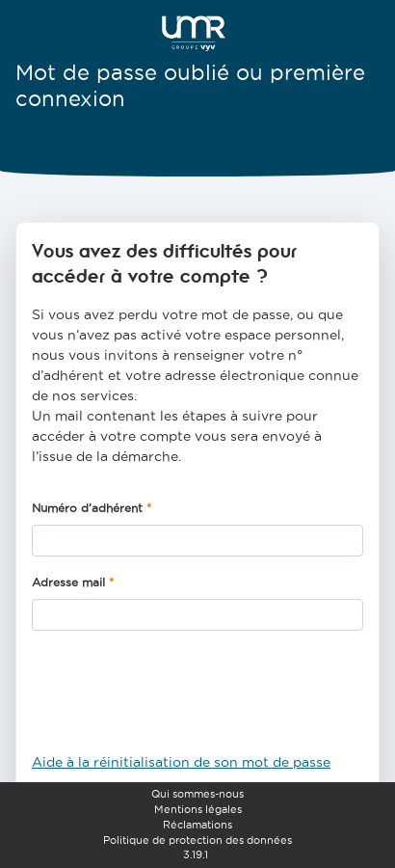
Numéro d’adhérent (87, 508)
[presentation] (178, 699)
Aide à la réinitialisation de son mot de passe (181, 762)
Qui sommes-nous (197, 794)
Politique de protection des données (197, 840)
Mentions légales (198, 809)
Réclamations (197, 825)
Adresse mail (68, 582)
